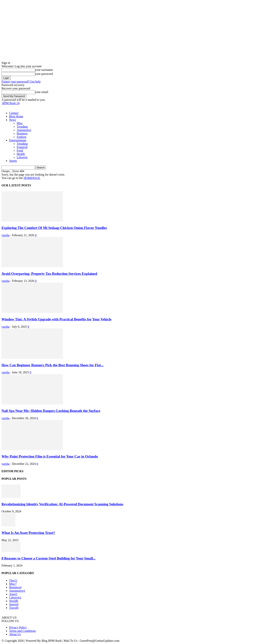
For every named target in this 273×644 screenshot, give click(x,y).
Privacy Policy (18, 627)
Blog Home (16, 116)
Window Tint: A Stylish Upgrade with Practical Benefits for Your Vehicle (56, 319)
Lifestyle (22, 157)
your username (44, 70)
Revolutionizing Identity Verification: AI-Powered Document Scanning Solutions (62, 504)
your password (44, 74)
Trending (22, 127)
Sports (13, 161)
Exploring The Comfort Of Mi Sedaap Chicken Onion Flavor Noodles (54, 228)
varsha (5, 235)
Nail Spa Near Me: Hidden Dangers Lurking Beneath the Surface (51, 411)
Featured (22, 147)
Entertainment (18, 140)
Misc (20, 123)
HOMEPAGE (32, 178)
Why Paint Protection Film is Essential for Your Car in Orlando (50, 456)
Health (21, 154)
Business (22, 133)
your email (42, 92)
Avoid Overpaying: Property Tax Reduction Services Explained (49, 274)
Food (20, 150)
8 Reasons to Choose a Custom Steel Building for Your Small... (49, 558)
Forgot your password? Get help (21, 82)
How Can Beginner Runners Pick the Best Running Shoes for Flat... (53, 365)
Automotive (24, 130)
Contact (14, 113)
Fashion (22, 137)
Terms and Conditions (22, 631)
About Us (15, 634)
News (13, 120)
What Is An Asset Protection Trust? (28, 533)
